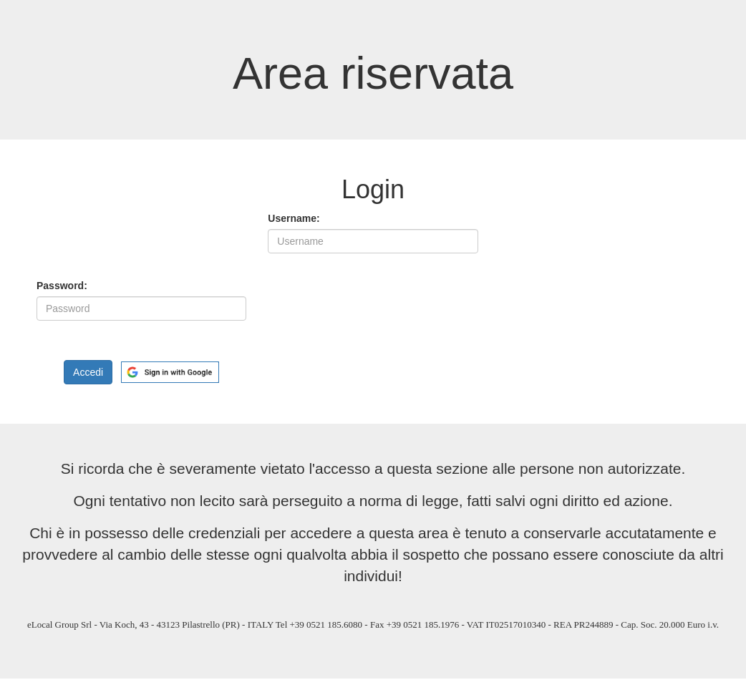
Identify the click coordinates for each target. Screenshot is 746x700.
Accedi (88, 372)
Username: (294, 218)
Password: (62, 286)
